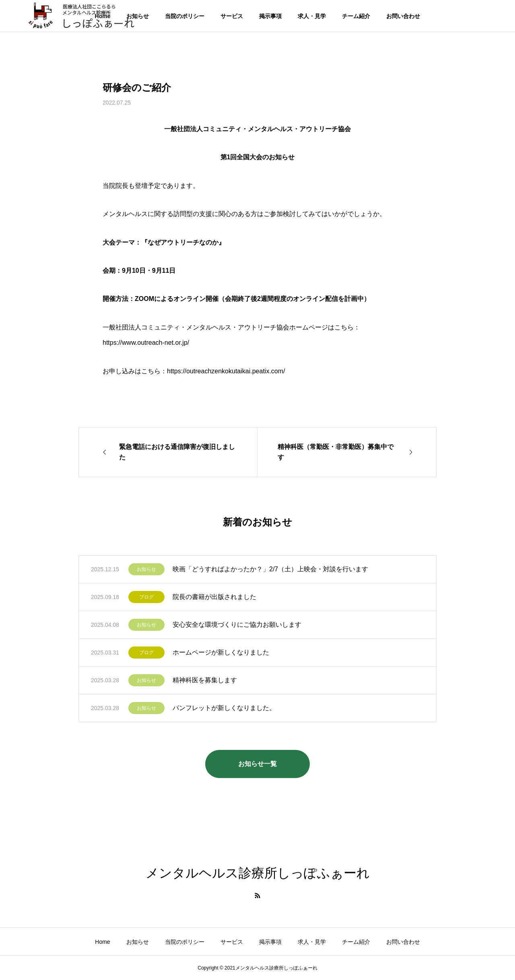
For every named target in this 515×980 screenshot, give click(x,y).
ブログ (146, 597)
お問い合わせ (403, 16)
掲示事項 (270, 16)
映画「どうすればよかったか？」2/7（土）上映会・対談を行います (270, 569)
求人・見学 (312, 16)
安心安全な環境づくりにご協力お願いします (237, 625)
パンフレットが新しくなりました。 (224, 708)
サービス (232, 16)
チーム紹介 (356, 16)
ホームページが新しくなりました (221, 652)
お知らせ (146, 569)
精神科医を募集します (205, 680)
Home (102, 942)
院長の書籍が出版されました (214, 597)
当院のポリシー (185, 16)
